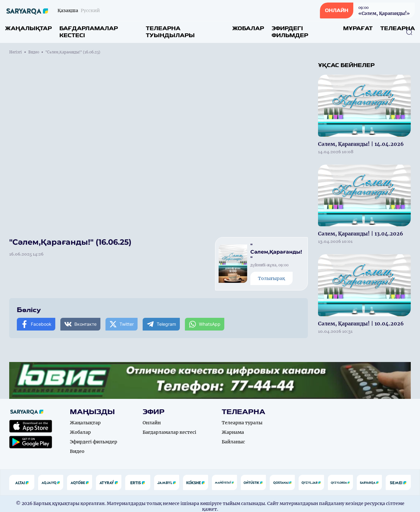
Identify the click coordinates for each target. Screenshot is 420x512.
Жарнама (233, 432)
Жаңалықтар (28, 28)
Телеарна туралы (242, 423)
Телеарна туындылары (170, 32)
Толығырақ (271, 278)
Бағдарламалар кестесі (89, 32)
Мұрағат (358, 28)
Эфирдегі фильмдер (290, 32)
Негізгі (16, 52)
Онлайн (152, 423)
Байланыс (233, 442)
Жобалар (248, 28)
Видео (34, 52)
